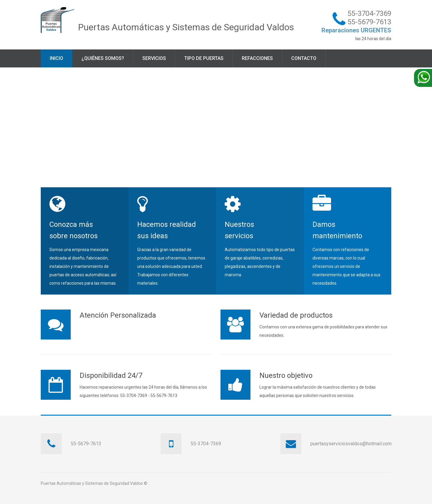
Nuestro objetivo (286, 375)
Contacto (304, 58)
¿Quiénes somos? (103, 58)
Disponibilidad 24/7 (111, 375)
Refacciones (257, 58)
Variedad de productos (296, 315)
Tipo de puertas (204, 58)
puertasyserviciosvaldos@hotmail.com (351, 444)
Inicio (56, 58)
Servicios (154, 58)
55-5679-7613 (369, 22)
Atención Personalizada (118, 315)
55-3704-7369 (369, 13)
